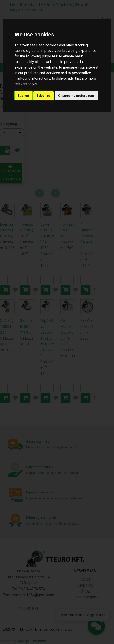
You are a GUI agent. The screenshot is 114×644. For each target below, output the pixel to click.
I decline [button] (44, 96)
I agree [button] (23, 96)
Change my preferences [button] (76, 96)
